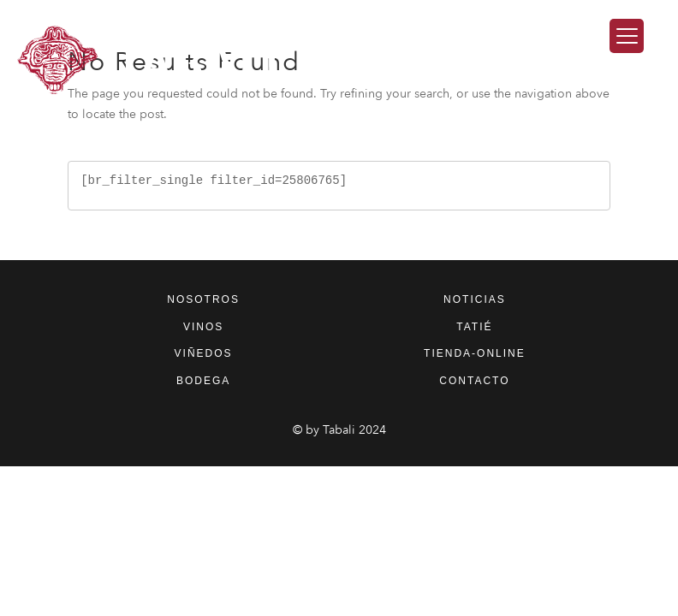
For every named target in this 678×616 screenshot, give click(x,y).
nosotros (203, 299)
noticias (475, 299)
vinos (203, 327)
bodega (203, 381)
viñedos (204, 353)
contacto (474, 381)
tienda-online (475, 353)
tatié (474, 327)
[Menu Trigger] (627, 36)
